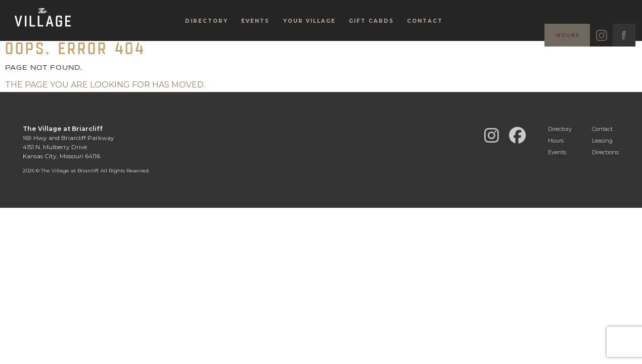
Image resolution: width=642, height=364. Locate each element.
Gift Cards (371, 38)
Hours (556, 141)
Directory (207, 38)
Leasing (602, 141)
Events (255, 38)
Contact (425, 38)
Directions (605, 152)
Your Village (309, 38)
